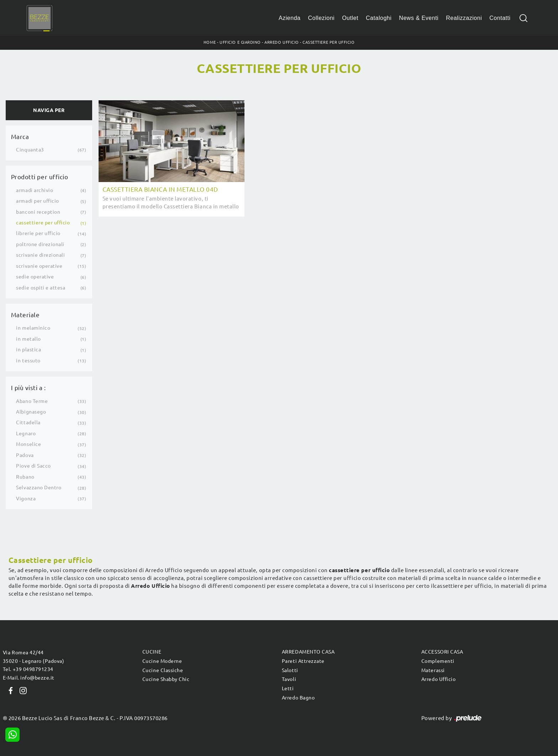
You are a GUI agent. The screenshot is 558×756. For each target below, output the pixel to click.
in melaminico (33, 328)
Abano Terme (32, 401)
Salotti (290, 670)
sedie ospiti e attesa (41, 288)
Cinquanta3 (30, 150)
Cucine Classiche (163, 670)
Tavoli (289, 679)
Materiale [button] (25, 315)
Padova (25, 455)
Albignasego (31, 412)
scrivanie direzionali (40, 255)
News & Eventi (419, 18)
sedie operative (35, 277)
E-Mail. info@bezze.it (29, 678)
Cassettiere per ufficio (328, 42)
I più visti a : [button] (28, 388)
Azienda (290, 18)
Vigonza (26, 499)
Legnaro (26, 433)
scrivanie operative (39, 266)
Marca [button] (20, 137)
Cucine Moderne (162, 661)
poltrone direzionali (40, 244)
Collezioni (322, 18)
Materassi (433, 670)
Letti (288, 688)
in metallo (28, 339)
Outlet (350, 18)
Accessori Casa (442, 652)
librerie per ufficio (38, 233)
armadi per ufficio (37, 201)
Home (210, 42)
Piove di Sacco (33, 466)
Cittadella (28, 422)
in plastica (28, 350)
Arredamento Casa (308, 652)
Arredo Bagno (298, 698)
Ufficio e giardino (240, 42)
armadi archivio (35, 190)
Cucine (152, 652)
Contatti (500, 18)
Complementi (438, 661)
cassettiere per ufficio (43, 223)
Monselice (28, 444)
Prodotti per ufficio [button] (40, 177)
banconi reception (38, 212)
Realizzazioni (464, 18)
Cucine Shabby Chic (166, 679)
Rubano (25, 477)
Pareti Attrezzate (303, 661)
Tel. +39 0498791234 (28, 669)
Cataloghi (379, 18)
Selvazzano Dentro (39, 488)
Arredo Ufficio (281, 42)
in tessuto (28, 361)
